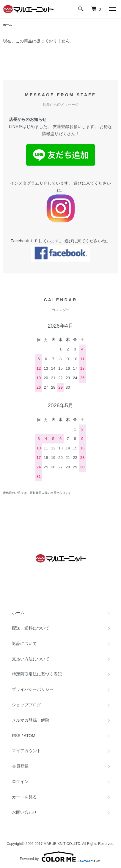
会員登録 (20, 766)
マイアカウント (26, 751)
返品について (24, 643)
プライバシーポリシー (33, 689)
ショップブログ (26, 705)
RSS (16, 736)
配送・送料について (31, 628)
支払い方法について (31, 659)
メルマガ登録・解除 (31, 720)
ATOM (30, 736)
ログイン (20, 781)
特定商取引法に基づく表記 (37, 674)
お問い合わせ (24, 812)
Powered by (60, 857)
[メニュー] (112, 9)
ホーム (7, 25)
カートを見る (24, 797)
